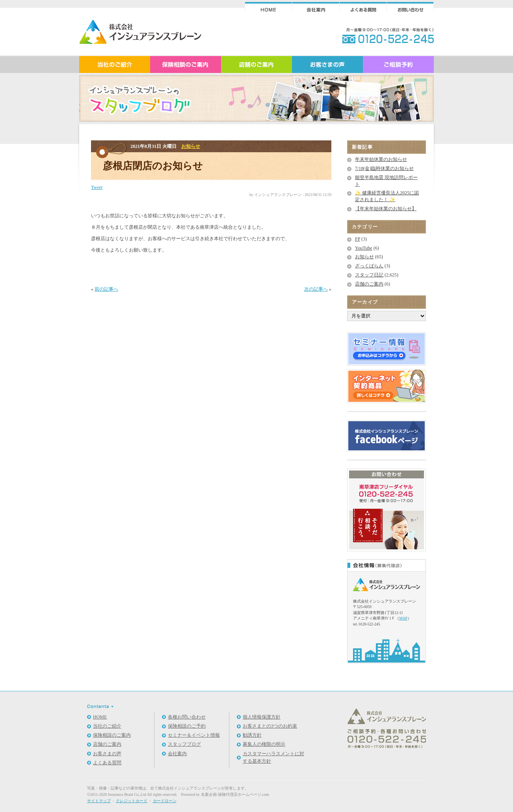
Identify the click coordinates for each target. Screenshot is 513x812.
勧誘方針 (252, 735)
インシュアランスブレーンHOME (268, 7)
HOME (100, 717)
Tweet (97, 187)
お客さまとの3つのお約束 (270, 726)
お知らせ (191, 146)
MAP (403, 618)
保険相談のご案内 (186, 64)
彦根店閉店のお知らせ (153, 166)
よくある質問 (363, 7)
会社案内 (316, 7)
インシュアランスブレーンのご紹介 (115, 64)
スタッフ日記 (369, 275)
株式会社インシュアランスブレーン (190, 788)
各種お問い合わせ (187, 717)
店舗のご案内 (256, 64)
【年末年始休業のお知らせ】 (386, 209)
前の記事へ (106, 289)
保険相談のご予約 (187, 726)
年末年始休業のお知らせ (381, 159)
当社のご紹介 (107, 726)
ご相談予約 (398, 64)
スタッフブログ (184, 744)
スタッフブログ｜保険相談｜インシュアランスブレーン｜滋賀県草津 (140, 35)
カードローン (165, 801)
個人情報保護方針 (262, 717)
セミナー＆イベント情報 (194, 735)
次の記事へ (316, 289)
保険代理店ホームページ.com (243, 794)
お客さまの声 (327, 64)
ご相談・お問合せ (410, 7)
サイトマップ (99, 801)
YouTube (364, 248)
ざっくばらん (369, 266)
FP (358, 239)
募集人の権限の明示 (264, 744)
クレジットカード (132, 801)
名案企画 (209, 794)
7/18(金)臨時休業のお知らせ (384, 168)
